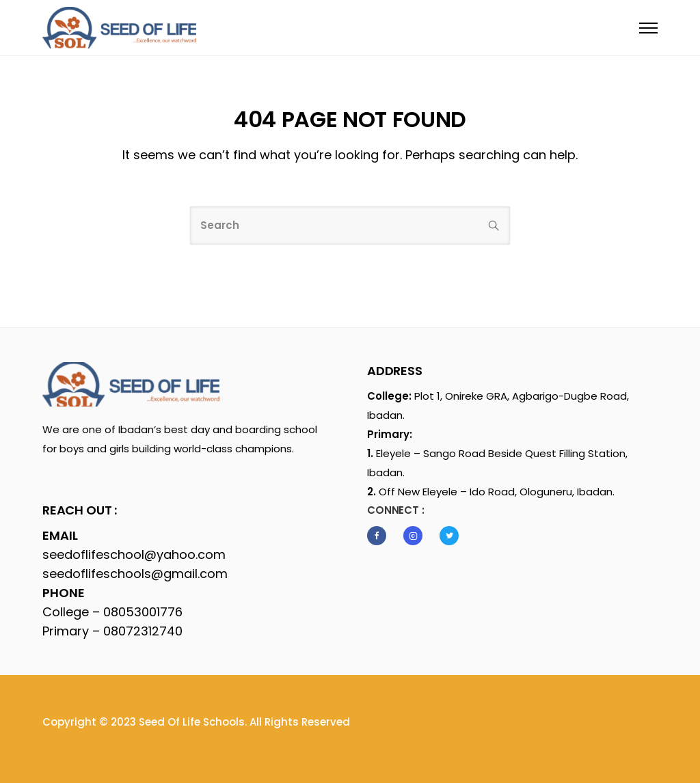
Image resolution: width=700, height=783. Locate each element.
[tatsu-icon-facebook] (380, 536)
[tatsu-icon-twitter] (449, 536)
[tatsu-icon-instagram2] (416, 536)
